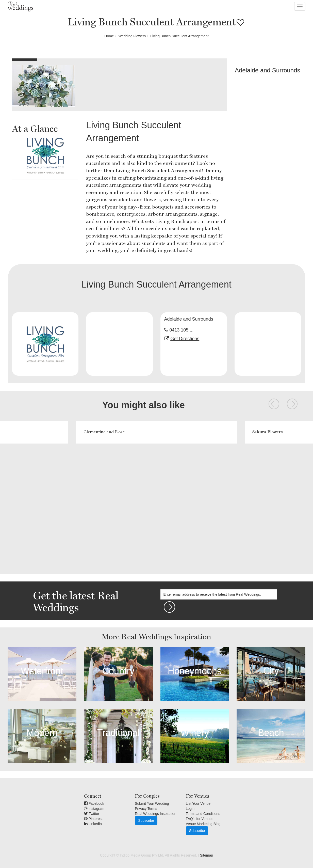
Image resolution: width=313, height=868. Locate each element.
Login (190, 809)
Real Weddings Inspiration (155, 814)
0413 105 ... (181, 330)
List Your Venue (198, 803)
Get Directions (185, 339)
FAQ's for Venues (200, 819)
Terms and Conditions (203, 814)
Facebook (94, 803)
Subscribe (146, 820)
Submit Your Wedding (152, 803)
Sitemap (207, 855)
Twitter (92, 814)
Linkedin (93, 824)
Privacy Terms (146, 809)
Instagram (94, 809)
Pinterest (93, 819)
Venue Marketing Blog (203, 824)
